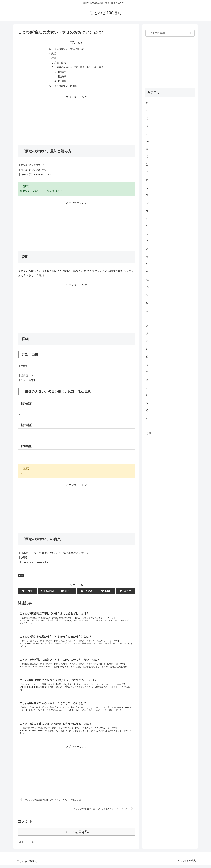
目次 (72, 42)
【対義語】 (63, 82)
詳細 (54, 59)
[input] (170, 33)
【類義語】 (63, 77)
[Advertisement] (76, 121)
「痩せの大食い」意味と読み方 (68, 49)
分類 (149, 433)
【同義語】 (63, 73)
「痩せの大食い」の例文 (64, 87)
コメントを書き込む (77, 835)
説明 (54, 54)
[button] (192, 33)
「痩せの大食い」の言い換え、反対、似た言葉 (79, 68)
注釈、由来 (60, 63)
